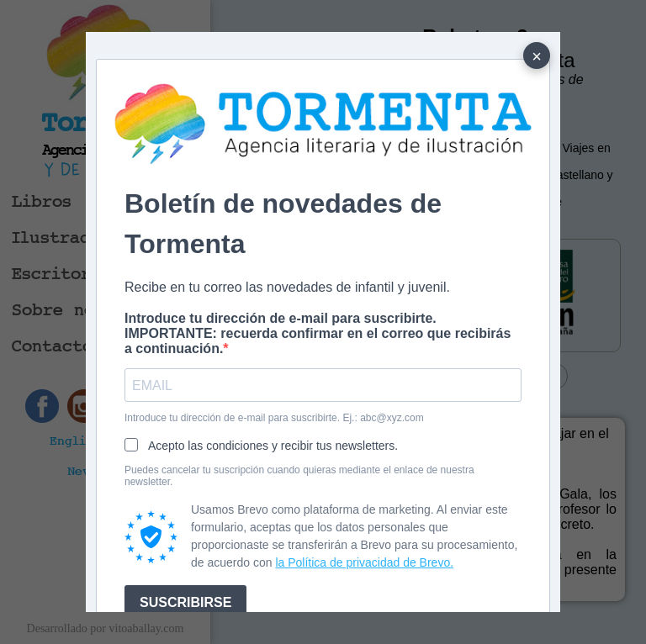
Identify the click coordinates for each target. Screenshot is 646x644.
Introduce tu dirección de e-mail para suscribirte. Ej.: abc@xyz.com (274, 418)
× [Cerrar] (537, 56)
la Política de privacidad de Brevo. (364, 562)
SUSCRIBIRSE (185, 602)
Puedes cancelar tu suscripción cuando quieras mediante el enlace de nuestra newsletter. (299, 476)
